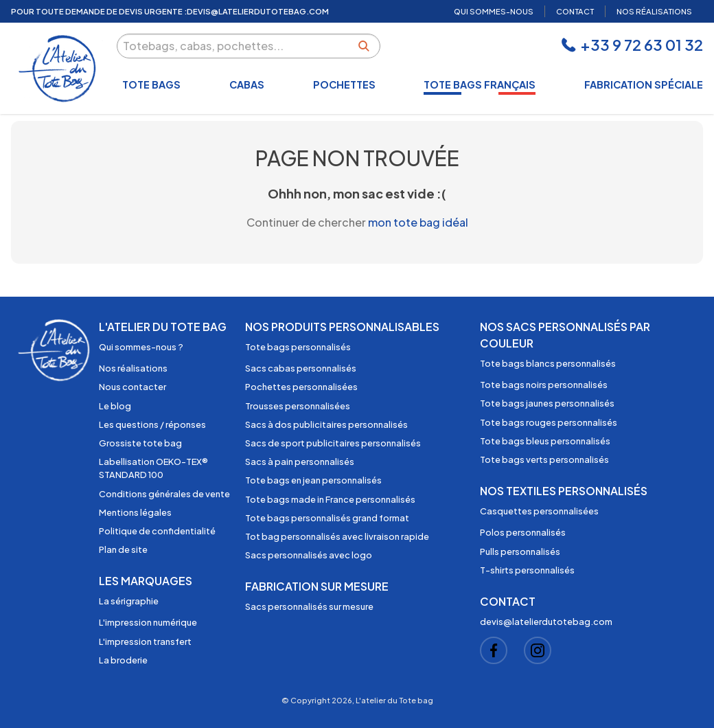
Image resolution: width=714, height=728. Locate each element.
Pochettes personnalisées (301, 387)
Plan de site (123, 549)
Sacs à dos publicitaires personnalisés (326, 424)
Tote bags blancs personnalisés (548, 363)
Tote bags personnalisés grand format (327, 518)
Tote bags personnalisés (298, 347)
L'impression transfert (145, 641)
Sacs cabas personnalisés (301, 368)
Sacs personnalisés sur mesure (309, 606)
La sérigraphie (129, 601)
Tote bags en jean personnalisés (313, 480)
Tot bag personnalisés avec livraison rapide (337, 536)
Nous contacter (133, 387)
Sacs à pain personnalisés (300, 462)
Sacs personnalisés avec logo (309, 555)
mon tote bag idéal (418, 222)
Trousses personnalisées (298, 406)
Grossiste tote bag (140, 443)
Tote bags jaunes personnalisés (547, 403)
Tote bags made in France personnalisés (330, 499)
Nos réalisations (133, 368)
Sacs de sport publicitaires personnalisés (333, 443)
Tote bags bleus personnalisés (545, 441)
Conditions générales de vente (164, 494)
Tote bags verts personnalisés (544, 459)
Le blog (115, 406)
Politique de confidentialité (157, 531)
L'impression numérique (148, 622)
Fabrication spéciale (644, 84)
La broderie (123, 660)
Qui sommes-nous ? (141, 347)
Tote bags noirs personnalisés (544, 385)
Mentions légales (135, 512)
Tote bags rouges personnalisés (549, 422)
